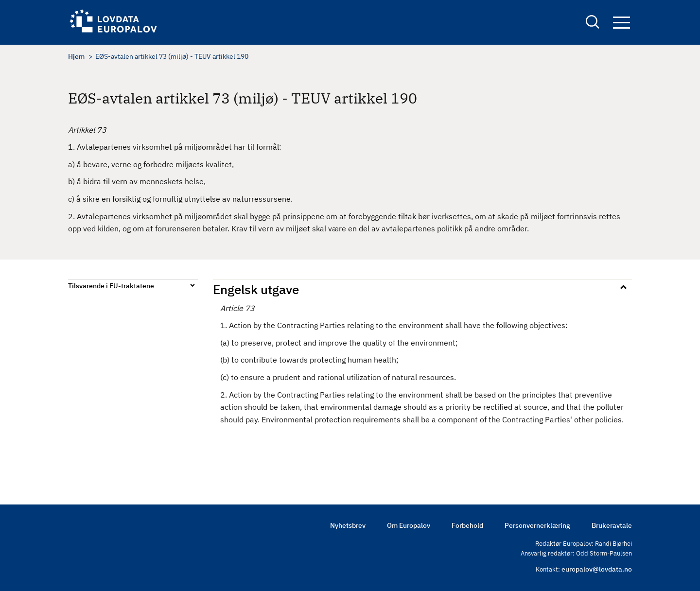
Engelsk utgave (256, 289)
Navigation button (621, 23)
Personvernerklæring (537, 525)
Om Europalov (409, 525)
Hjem (76, 56)
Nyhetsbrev (348, 525)
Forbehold (467, 525)
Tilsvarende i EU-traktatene (111, 286)
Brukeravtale (612, 525)
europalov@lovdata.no (597, 569)
